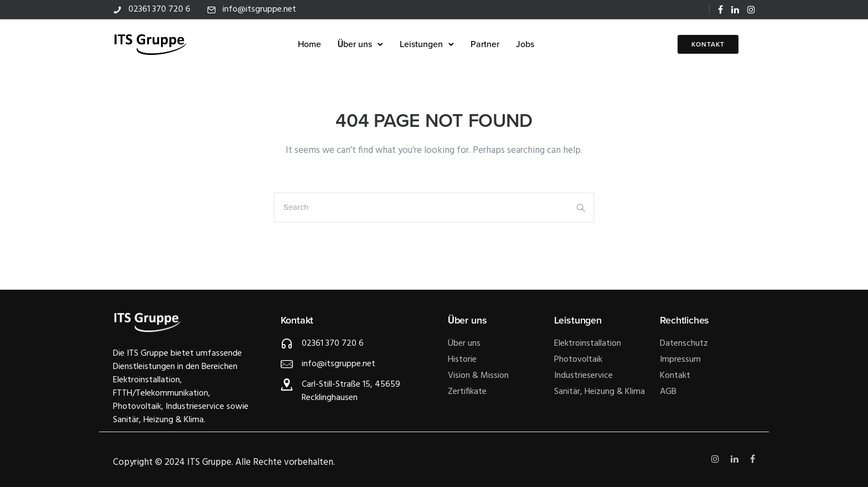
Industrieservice (583, 376)
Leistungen (421, 44)
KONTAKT (708, 44)
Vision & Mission (478, 376)
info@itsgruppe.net (259, 9)
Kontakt (675, 376)
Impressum (680, 360)
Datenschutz (684, 344)
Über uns (355, 44)
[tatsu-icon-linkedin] (735, 10)
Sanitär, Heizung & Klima (600, 392)
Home (309, 44)
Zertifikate (467, 392)
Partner (485, 44)
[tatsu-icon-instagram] (751, 10)
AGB (668, 392)
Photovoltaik (578, 360)
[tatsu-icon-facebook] (720, 10)
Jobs (525, 44)
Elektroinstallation (588, 344)
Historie (462, 360)
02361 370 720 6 (159, 9)
